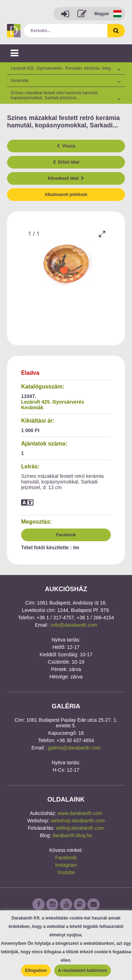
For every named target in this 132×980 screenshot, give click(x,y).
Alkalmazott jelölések (66, 195)
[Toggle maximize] (102, 234)
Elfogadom (36, 970)
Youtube (66, 872)
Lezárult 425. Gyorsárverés (53, 402)
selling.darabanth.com (80, 828)
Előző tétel (66, 162)
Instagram (66, 865)
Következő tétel (66, 178)
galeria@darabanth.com (74, 748)
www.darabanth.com (80, 813)
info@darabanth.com (74, 625)
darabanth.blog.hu (72, 835)
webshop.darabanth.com (78, 821)
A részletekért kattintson (83, 970)
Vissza (66, 146)
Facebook (66, 535)
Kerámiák (32, 407)
